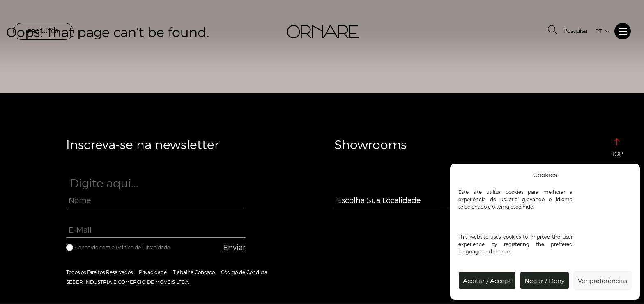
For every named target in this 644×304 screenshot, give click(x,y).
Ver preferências (603, 281)
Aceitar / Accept (487, 281)
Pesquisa (567, 30)
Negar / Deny (545, 281)
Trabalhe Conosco (194, 272)
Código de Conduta (244, 272)
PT (599, 31)
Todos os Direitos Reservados (99, 272)
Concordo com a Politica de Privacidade (118, 248)
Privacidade (153, 272)
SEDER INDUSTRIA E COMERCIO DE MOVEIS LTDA (128, 282)
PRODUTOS (43, 31)
